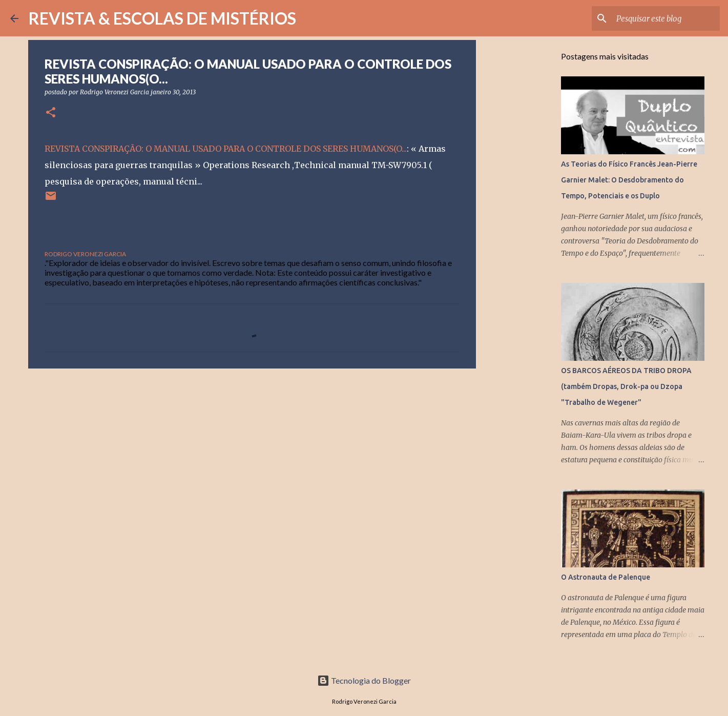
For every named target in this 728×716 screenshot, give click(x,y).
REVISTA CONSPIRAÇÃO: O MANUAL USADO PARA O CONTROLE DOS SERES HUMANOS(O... (226, 149)
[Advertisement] (252, 456)
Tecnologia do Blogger (364, 680)
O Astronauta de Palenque (606, 577)
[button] (51, 113)
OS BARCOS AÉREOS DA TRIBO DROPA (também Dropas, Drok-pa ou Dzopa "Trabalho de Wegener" (626, 386)
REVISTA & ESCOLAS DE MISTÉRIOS (162, 18)
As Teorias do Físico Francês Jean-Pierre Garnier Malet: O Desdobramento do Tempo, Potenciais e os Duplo (629, 180)
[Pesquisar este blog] (666, 18)
